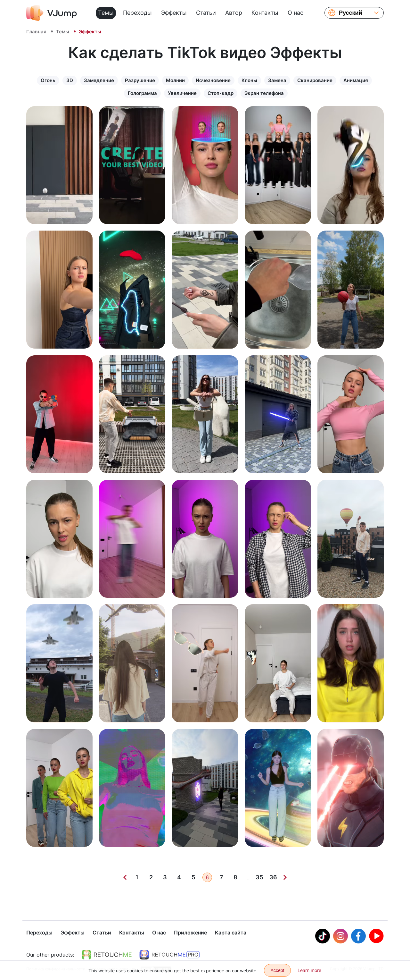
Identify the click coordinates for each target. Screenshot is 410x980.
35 (259, 877)
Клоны (249, 80)
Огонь (48, 80)
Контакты (265, 13)
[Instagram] (340, 937)
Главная (36, 32)
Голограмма (142, 93)
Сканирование (315, 80)
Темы (106, 13)
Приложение (190, 933)
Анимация (356, 80)
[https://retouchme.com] (107, 955)
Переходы (137, 13)
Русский (351, 13)
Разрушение (140, 80)
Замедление (99, 80)
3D (70, 80)
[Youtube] (376, 937)
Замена (277, 80)
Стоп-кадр (221, 93)
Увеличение (182, 93)
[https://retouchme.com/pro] (169, 955)
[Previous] (125, 877)
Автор (234, 13)
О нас (295, 13)
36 (273, 877)
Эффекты (174, 13)
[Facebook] (358, 937)
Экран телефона (264, 93)
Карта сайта (231, 933)
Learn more (309, 970)
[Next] (285, 877)
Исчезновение (213, 80)
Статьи (206, 13)
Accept (278, 970)
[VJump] (52, 13)
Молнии (175, 80)
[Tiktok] (323, 937)
